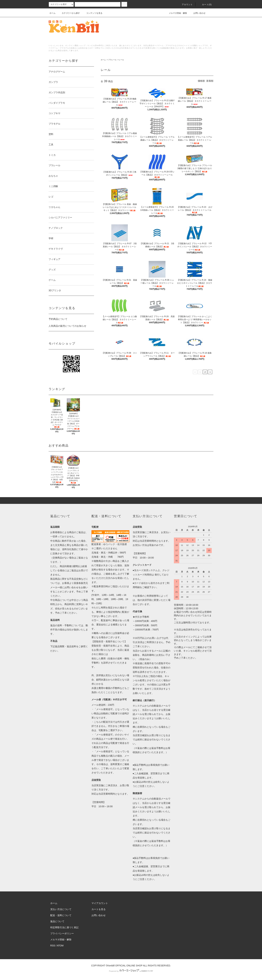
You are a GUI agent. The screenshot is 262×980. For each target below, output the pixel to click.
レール (121, 60)
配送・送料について (61, 915)
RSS (53, 946)
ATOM (60, 946)
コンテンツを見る (92, 13)
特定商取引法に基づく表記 (64, 927)
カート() (205, 5)
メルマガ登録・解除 (176, 13)
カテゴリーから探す (69, 13)
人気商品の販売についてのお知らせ (67, 326)
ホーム (52, 13)
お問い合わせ (197, 13)
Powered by (131, 971)
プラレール (112, 60)
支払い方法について (61, 909)
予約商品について (58, 319)
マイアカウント (100, 903)
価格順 (201, 81)
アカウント (185, 5)
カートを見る (99, 909)
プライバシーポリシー (62, 933)
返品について (57, 921)
